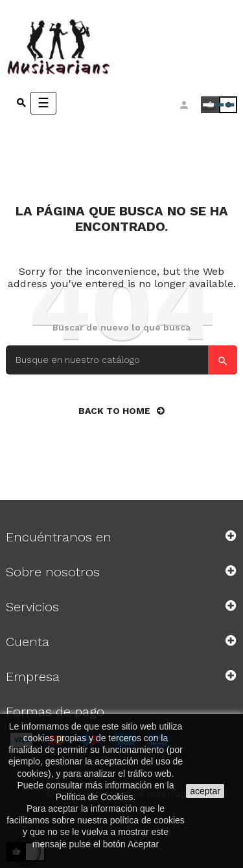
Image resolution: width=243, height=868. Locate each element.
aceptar (205, 791)
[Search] (121, 360)
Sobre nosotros (53, 572)
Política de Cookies (95, 797)
